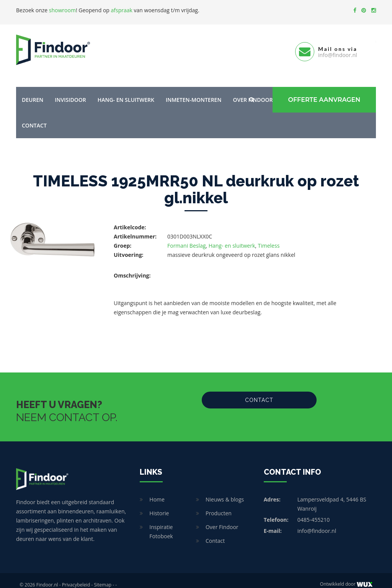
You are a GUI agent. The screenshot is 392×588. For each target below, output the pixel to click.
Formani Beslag (186, 237)
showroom (62, 10)
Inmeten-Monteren (194, 91)
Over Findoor (222, 518)
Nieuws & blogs (225, 491)
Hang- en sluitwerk (126, 91)
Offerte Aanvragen (321, 91)
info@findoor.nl (317, 522)
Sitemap (103, 576)
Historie (159, 504)
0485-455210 (314, 511)
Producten (219, 504)
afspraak (122, 10)
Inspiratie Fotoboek (161, 523)
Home (157, 491)
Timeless (269, 237)
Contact (34, 117)
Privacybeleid (76, 576)
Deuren (33, 91)
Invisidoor (70, 91)
